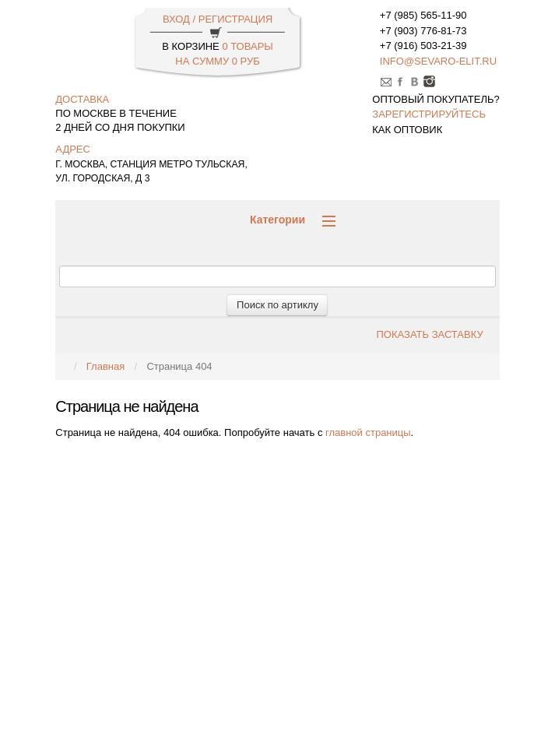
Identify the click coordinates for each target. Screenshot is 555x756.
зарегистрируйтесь (429, 114)
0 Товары (247, 46)
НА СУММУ (217, 61)
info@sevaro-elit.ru (438, 61)
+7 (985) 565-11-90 (423, 15)
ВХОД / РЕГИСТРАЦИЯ (218, 19)
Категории (293, 220)
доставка (82, 99)
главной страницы (368, 433)
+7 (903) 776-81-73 (423, 31)
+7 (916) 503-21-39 (423, 46)
